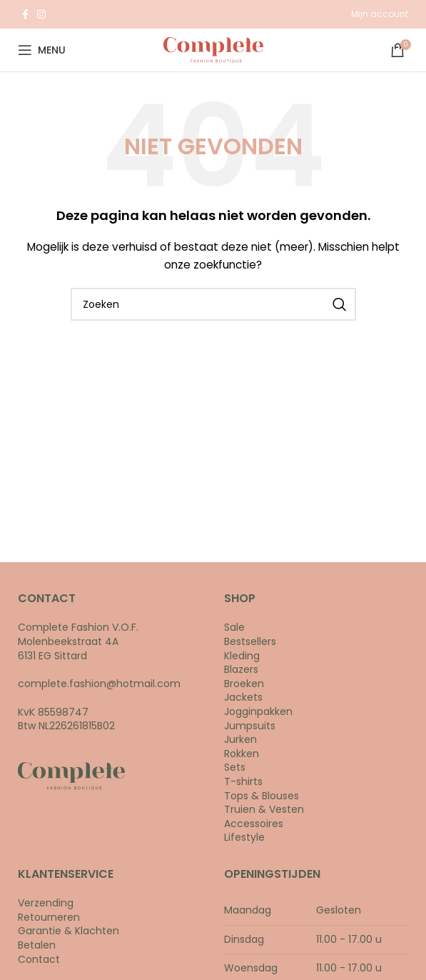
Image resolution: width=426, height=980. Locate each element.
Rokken (242, 754)
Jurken (240, 739)
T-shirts (243, 781)
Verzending (46, 903)
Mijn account (380, 14)
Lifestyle (244, 837)
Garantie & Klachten (69, 931)
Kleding (242, 656)
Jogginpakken (258, 711)
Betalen (37, 945)
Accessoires (254, 824)
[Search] (213, 304)
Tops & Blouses (262, 796)
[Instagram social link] (41, 14)
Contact (39, 959)
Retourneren (49, 917)
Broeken (244, 684)
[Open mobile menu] (42, 50)
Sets (235, 767)
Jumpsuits (250, 726)
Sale (234, 627)
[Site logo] (213, 49)
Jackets (243, 697)
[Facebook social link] (25, 14)
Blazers (241, 669)
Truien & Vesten (264, 809)
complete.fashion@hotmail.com (99, 684)
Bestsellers (250, 641)
